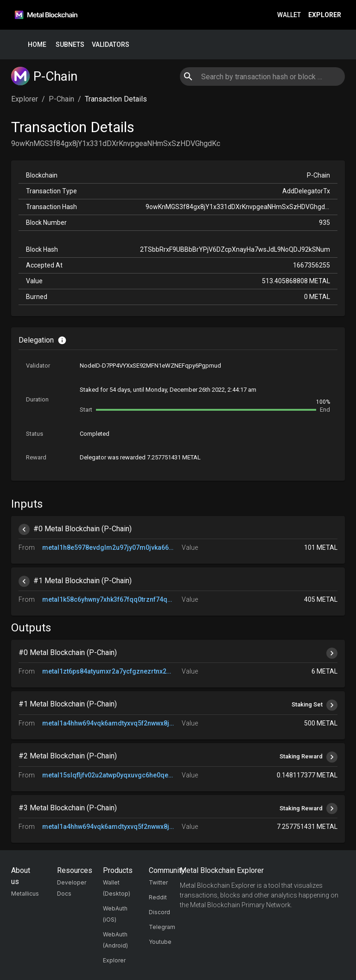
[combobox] (262, 76)
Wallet (289, 15)
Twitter (158, 882)
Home (37, 45)
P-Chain (61, 99)
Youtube (160, 942)
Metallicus (25, 894)
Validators (111, 45)
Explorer (325, 15)
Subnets (70, 45)
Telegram (162, 927)
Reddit (158, 897)
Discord (159, 912)
